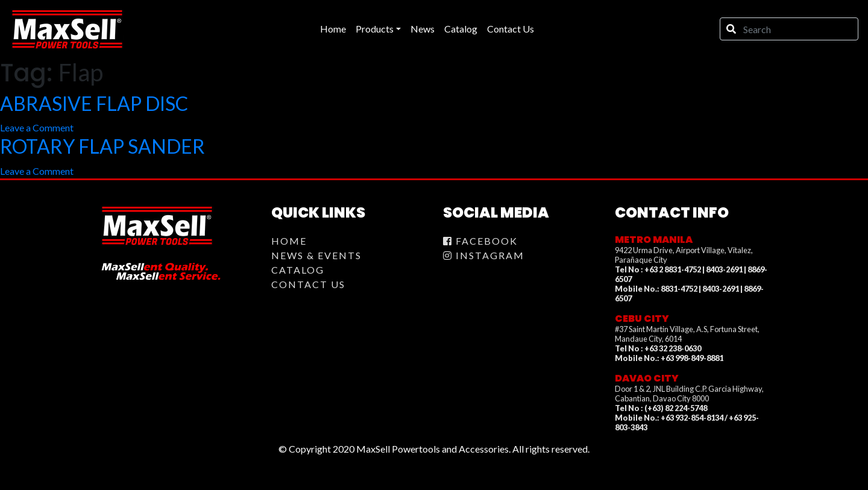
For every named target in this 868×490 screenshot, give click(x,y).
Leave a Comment (37, 127)
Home (289, 241)
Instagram (484, 255)
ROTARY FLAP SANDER (102, 146)
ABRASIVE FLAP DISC (94, 103)
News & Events (316, 255)
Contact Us (308, 284)
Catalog (298, 270)
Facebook (480, 241)
